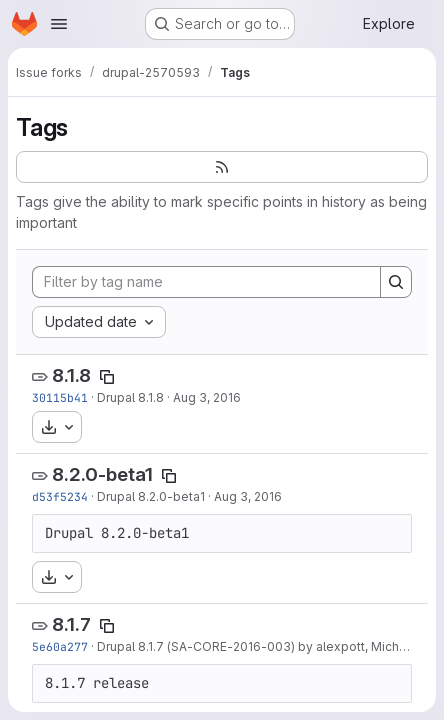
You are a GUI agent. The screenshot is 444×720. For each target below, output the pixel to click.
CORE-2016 (227, 646)
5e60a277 (60, 646)
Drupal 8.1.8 (130, 397)
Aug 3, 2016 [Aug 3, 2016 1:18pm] (248, 496)
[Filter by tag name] (206, 282)
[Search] (396, 282)
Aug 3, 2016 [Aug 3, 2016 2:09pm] (207, 397)
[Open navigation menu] (59, 24)
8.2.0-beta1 (102, 474)
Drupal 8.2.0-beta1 (151, 496)
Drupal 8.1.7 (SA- (145, 646)
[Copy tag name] (107, 377)
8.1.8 (71, 375)
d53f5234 (60, 496)
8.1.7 (71, 624)
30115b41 (60, 397)
